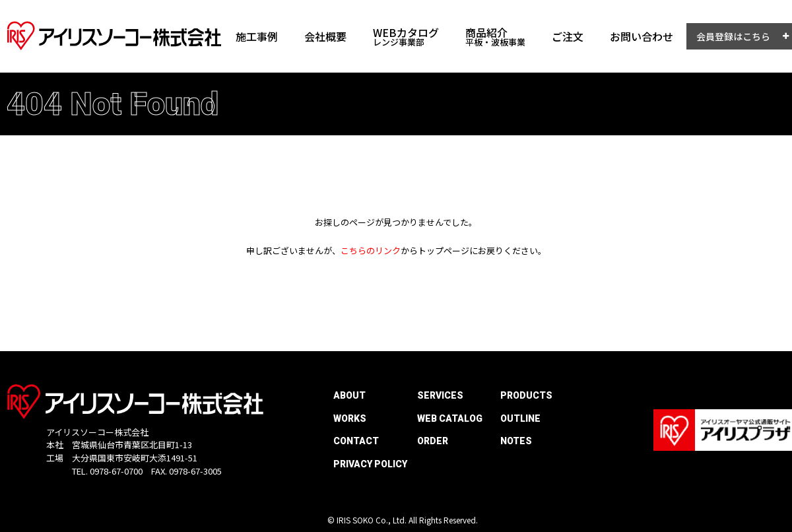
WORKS (350, 418)
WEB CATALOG (450, 418)
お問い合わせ (642, 36)
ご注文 (568, 36)
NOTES (516, 441)
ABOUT (349, 395)
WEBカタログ (406, 37)
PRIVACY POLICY (370, 464)
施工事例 (257, 36)
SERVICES (440, 395)
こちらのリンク (371, 250)
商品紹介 (495, 37)
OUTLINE (520, 418)
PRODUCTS (526, 395)
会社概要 (325, 36)
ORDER (433, 441)
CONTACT (356, 441)
